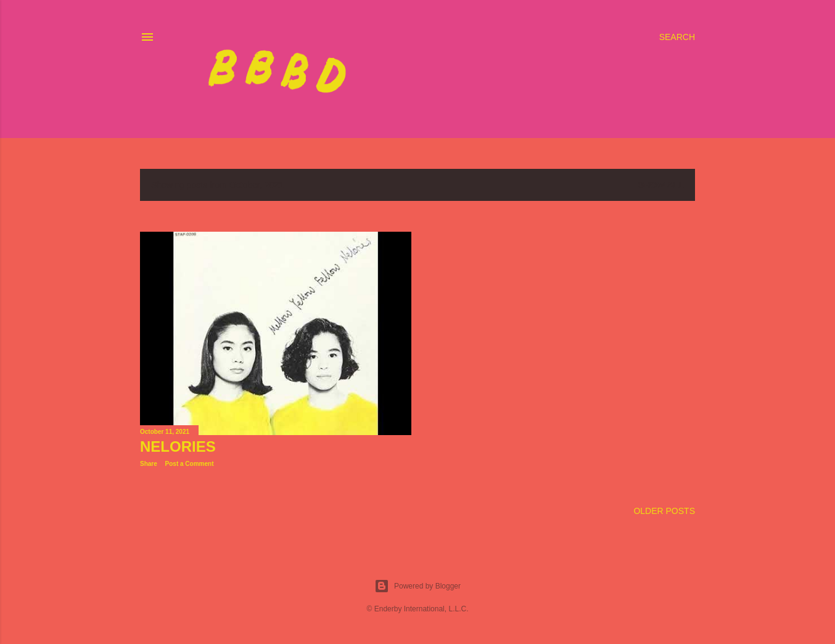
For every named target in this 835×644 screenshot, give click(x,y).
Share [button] (149, 464)
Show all (661, 185)
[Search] (677, 37)
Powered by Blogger (417, 586)
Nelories (178, 446)
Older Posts (664, 511)
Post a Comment (190, 464)
